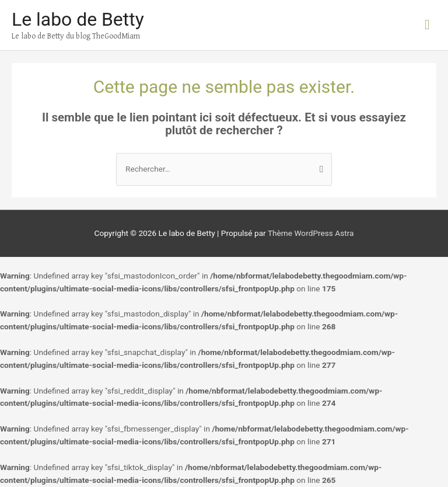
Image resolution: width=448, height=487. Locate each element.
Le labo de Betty (78, 19)
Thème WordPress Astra (311, 233)
